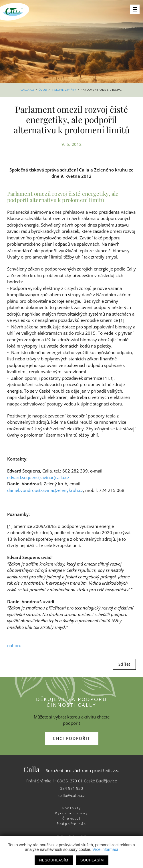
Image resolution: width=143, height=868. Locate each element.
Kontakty (71, 808)
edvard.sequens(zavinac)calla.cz (38, 477)
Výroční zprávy (71, 813)
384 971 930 (71, 788)
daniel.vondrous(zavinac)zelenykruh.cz (45, 490)
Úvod (43, 90)
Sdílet (124, 664)
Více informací (105, 849)
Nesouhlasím (54, 860)
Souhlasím (92, 860)
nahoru (14, 645)
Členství (71, 818)
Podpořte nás (71, 824)
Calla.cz (27, 90)
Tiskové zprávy (64, 90)
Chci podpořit (72, 738)
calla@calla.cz (72, 795)
